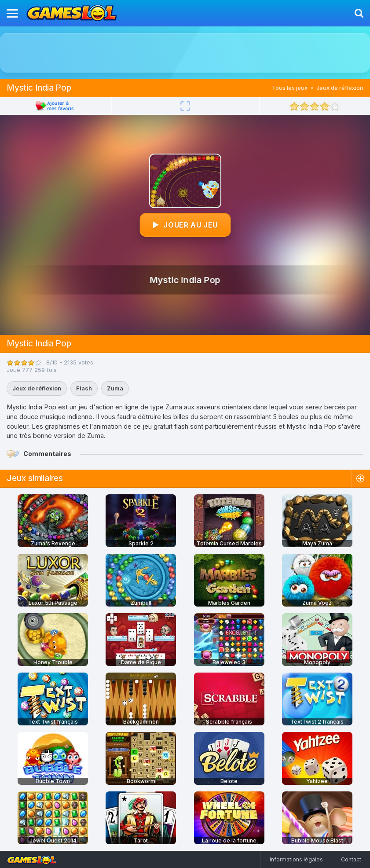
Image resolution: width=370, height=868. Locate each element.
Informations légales (296, 859)
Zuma (115, 388)
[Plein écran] (185, 106)
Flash (84, 388)
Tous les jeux (290, 88)
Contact (351, 859)
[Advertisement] (185, 53)
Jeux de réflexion (340, 88)
